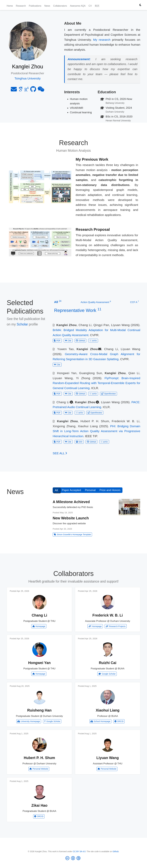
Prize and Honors (110, 490)
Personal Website (39, 769)
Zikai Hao (39, 805)
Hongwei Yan (67, 373)
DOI (79, 442)
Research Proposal (93, 229)
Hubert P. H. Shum (95, 421)
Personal (90, 490)
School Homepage (100, 721)
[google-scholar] (21, 90)
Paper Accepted (71, 490)
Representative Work (78, 310)
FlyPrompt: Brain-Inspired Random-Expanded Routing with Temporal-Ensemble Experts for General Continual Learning (96, 383)
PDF (57, 341)
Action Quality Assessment (96, 302)
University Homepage (29, 721)
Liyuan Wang (120, 325)
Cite (68, 341)
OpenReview (108, 394)
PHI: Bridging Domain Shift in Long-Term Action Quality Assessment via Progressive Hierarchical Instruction (96, 431)
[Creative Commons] (74, 858)
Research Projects (116, 626)
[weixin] (41, 90)
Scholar (22, 324)
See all (60, 453)
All (56, 490)
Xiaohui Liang (88, 426)
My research (102, 40)
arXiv (93, 341)
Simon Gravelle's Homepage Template (72, 534)
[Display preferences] (141, 5)
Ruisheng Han (39, 710)
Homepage (39, 626)
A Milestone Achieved (71, 502)
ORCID (119, 721)
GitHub (80, 341)
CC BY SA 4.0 (79, 851)
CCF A (135, 302)
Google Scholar (107, 674)
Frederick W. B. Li (125, 421)
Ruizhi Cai (108, 663)
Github (116, 851)
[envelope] (14, 90)
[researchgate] (27, 90)
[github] (33, 90)
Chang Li (85, 325)
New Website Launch (71, 518)
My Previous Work (92, 159)
